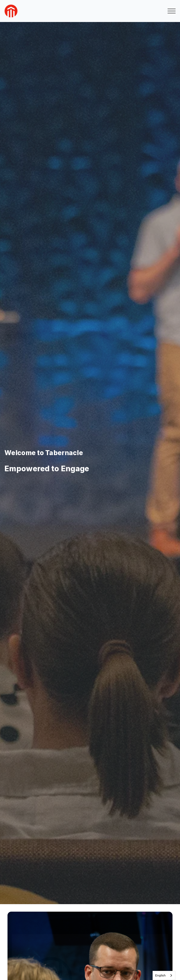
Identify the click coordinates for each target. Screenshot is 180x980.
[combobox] (164, 975)
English (160, 975)
